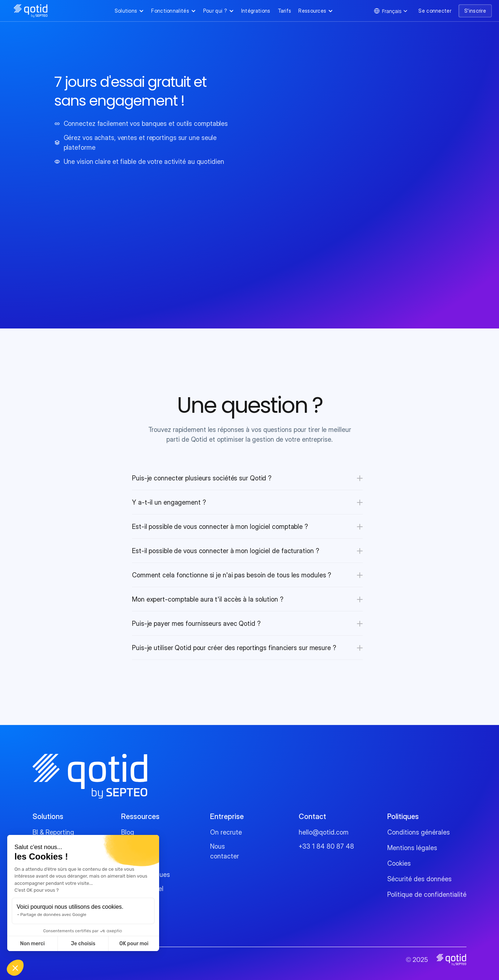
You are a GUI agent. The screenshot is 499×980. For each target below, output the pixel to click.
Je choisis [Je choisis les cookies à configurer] (83, 944)
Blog (128, 832)
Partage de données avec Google (53, 915)
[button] (15, 968)
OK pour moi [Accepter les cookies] (134, 944)
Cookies (399, 863)
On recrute (226, 832)
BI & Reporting (53, 832)
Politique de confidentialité (427, 894)
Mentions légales (412, 848)
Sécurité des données (419, 879)
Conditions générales (419, 832)
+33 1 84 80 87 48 (326, 846)
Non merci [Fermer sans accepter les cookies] (32, 944)
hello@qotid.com (324, 832)
